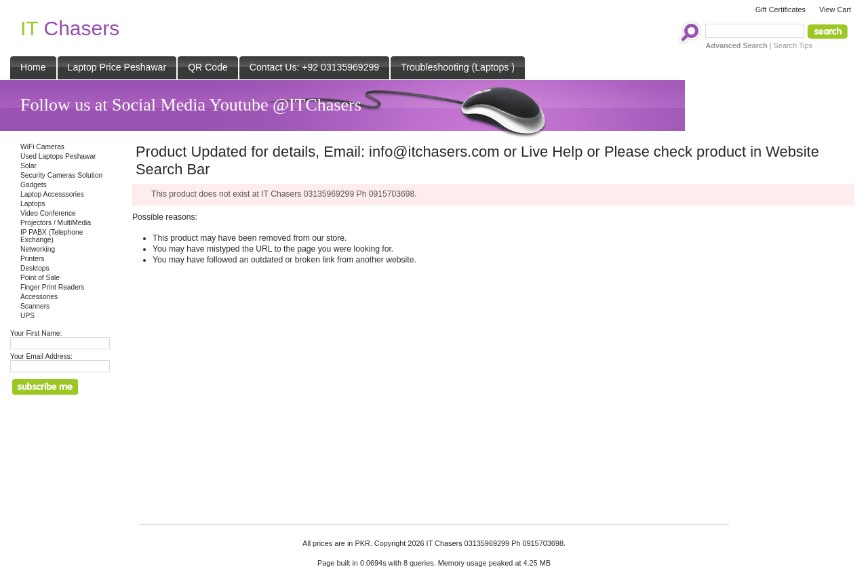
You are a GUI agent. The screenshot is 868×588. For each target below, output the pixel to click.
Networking (38, 249)
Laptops (33, 204)
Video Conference (48, 213)
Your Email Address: (41, 356)
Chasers (70, 28)
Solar (28, 166)
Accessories (39, 297)
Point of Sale (40, 278)
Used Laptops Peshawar (58, 156)
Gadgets (34, 185)
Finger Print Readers (52, 287)
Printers (32, 259)
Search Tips (793, 45)
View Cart (835, 9)
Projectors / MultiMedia (56, 223)
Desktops (35, 268)
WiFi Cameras (42, 147)
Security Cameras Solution (61, 175)
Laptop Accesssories (52, 194)
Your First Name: (36, 333)
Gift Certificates (781, 9)
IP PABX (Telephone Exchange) (52, 236)
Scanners (35, 306)
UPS (27, 316)
